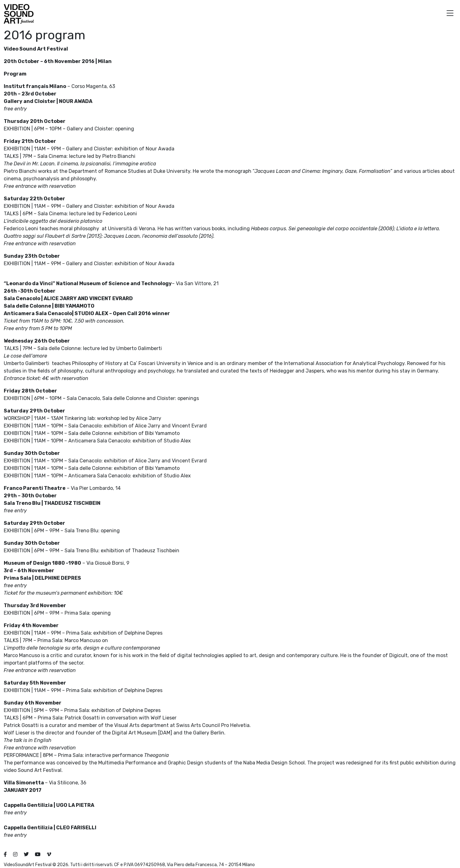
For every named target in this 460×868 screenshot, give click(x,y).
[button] (450, 14)
